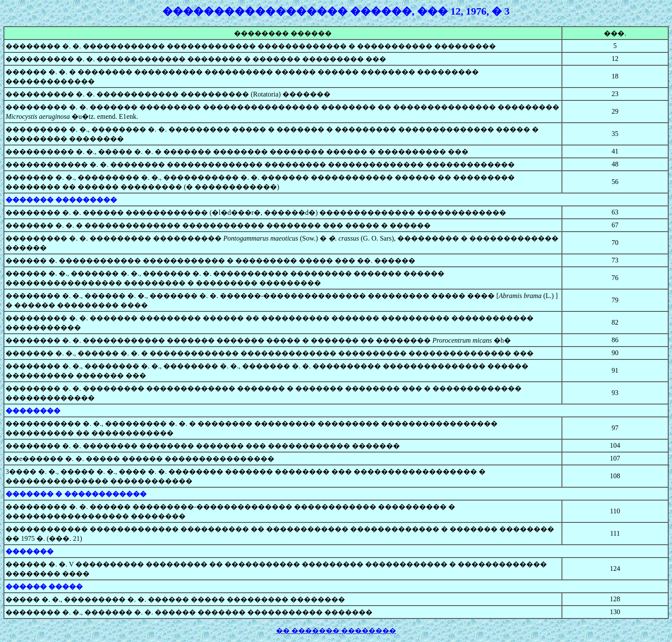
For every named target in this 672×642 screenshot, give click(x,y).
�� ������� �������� (336, 631)
